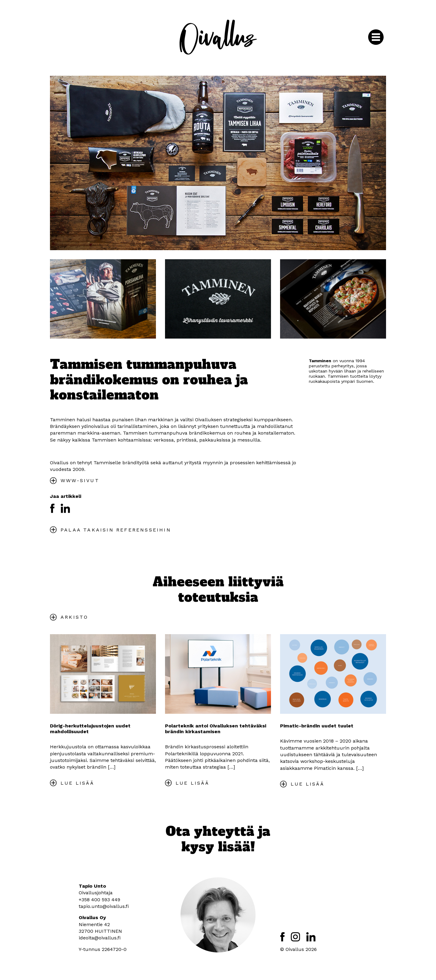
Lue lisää (77, 783)
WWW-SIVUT (80, 480)
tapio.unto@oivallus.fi (104, 906)
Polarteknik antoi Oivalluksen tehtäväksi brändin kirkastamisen (216, 729)
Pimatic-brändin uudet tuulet (317, 726)
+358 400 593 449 (99, 900)
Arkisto (74, 617)
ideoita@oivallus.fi (100, 938)
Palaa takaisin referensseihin (116, 530)
